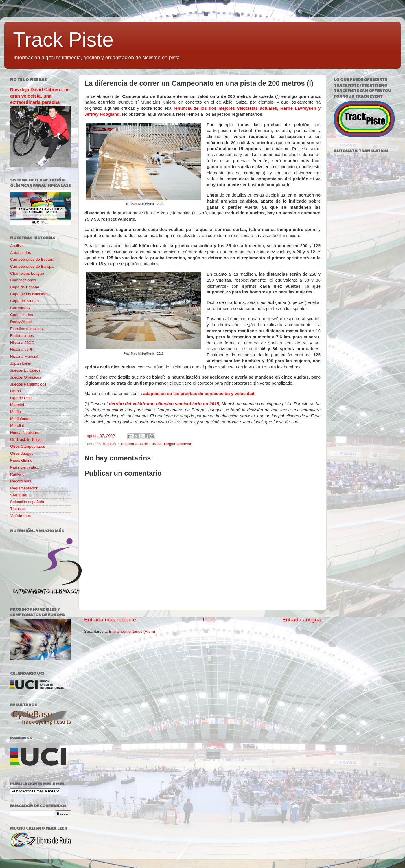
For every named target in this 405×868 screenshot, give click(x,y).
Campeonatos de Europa (140, 444)
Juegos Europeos (25, 370)
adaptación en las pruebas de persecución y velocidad (199, 394)
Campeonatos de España (32, 259)
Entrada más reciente (110, 620)
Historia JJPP (22, 349)
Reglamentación (178, 444)
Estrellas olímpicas (26, 329)
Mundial (17, 426)
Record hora (21, 481)
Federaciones (22, 336)
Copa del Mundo (24, 301)
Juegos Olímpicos (26, 377)
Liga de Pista (21, 398)
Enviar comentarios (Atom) (132, 631)
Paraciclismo (21, 460)
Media (15, 412)
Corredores (20, 308)
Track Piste (63, 40)
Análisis (109, 444)
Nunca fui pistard (25, 433)
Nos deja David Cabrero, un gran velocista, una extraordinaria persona (40, 96)
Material (17, 405)
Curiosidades (22, 315)
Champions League (27, 273)
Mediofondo (20, 419)
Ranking (17, 474)
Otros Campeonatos (28, 446)
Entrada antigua (302, 620)
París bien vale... (25, 467)
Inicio (209, 620)
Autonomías (21, 253)
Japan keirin (21, 363)
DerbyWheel (21, 322)
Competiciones (23, 280)
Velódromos (20, 516)
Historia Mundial (24, 356)
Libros (15, 391)
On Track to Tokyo (26, 439)
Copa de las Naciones (29, 294)
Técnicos (18, 509)
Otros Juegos (22, 453)
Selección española (27, 502)
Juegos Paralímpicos (28, 384)
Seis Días (19, 495)
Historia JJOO (22, 343)
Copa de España (25, 287)
